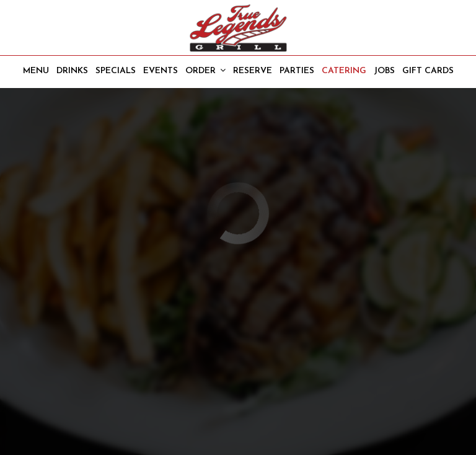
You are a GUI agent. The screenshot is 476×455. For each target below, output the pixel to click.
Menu (36, 71)
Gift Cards (428, 71)
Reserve (253, 71)
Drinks (72, 71)
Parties (297, 71)
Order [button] (205, 71)
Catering (344, 71)
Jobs (384, 71)
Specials (116, 71)
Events (161, 71)
